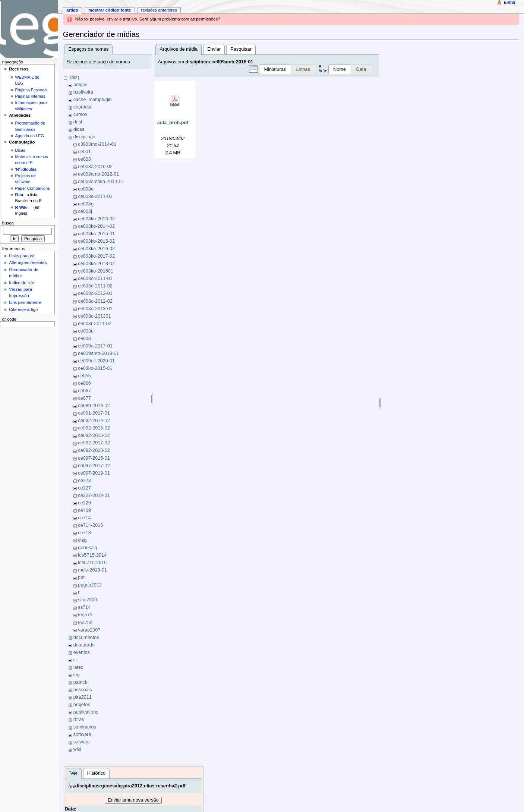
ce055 (84, 376)
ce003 (84, 159)
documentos (86, 638)
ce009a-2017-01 (95, 346)
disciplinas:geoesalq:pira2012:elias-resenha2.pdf (130, 786)
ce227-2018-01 (94, 495)
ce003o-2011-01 (95, 278)
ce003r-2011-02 (95, 324)
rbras (79, 720)
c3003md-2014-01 (97, 144)
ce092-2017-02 (94, 443)
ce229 (84, 503)
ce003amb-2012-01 (98, 174)
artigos (81, 85)
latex (78, 667)
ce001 (84, 152)
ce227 (84, 488)
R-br (19, 195)
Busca (8, 223)
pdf (81, 577)
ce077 (84, 398)
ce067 (84, 391)
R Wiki (21, 207)
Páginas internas (30, 96)
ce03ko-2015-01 (95, 368)
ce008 (84, 339)
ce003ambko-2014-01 (101, 182)
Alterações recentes (28, 262)
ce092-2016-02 (94, 435)
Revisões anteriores (159, 10)
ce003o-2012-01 (95, 293)
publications (86, 712)
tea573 (85, 615)
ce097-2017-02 (94, 466)
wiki (77, 749)
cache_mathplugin (93, 100)
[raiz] (74, 78)
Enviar (214, 49)
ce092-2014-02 (94, 421)
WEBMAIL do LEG (27, 80)
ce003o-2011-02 (95, 286)
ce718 (84, 533)
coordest (83, 107)
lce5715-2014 (92, 555)
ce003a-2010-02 (95, 167)
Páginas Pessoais (31, 90)
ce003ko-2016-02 (96, 249)
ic (75, 660)
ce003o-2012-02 (95, 301)
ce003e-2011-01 (95, 196)
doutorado (84, 645)
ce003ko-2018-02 (96, 264)
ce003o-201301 (94, 316)
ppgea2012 (90, 585)
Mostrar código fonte (110, 10)
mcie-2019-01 (92, 570)
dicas (79, 129)
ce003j (85, 211)
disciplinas (84, 137)
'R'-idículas (26, 169)
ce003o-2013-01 (95, 309)
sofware (82, 742)
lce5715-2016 (92, 563)
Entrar (510, 2)
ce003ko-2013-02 (96, 219)
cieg (82, 540)
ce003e (86, 189)
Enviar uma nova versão (133, 800)
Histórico (96, 773)
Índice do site (22, 283)
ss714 (84, 607)
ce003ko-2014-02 (96, 226)
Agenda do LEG (30, 136)
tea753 (85, 623)
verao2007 (89, 630)
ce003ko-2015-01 (96, 234)
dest (78, 122)
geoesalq (88, 548)
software (82, 734)
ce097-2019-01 (94, 473)
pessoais (83, 690)
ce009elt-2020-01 (96, 361)
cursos (80, 114)
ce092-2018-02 (94, 450)
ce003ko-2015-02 (96, 241)
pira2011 (83, 697)
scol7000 (87, 600)
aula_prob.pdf (173, 123)
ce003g (86, 204)
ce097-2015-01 (94, 458)
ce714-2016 (90, 525)
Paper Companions (33, 188)
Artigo (72, 10)
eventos (82, 652)
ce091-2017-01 (94, 413)
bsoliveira (83, 92)
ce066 (84, 383)
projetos (82, 705)
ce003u (86, 331)
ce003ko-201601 (96, 271)
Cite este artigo (23, 309)
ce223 (84, 481)
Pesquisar (241, 49)
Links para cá (22, 256)
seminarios (85, 727)
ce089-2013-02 (94, 406)
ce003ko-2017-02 (96, 256)
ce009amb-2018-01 (98, 353)
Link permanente (25, 302)
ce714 (84, 518)
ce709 (84, 510)
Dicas (20, 150)
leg (77, 675)
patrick (80, 682)
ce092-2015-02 (94, 428)
